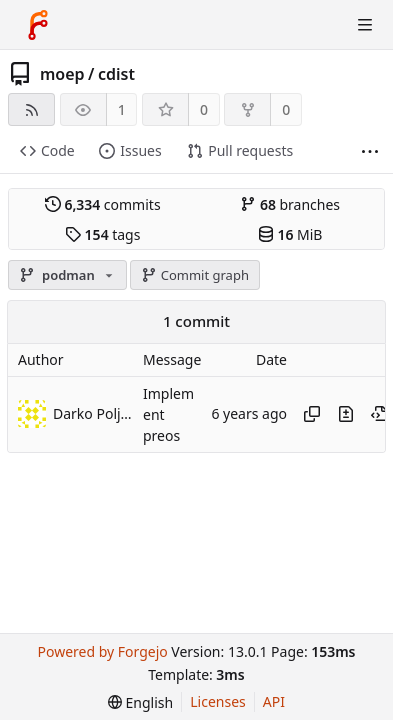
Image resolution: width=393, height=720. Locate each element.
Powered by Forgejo (102, 651)
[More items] (370, 151)
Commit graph (195, 275)
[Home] (38, 25)
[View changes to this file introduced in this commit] (346, 414)
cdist (116, 74)
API (274, 701)
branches (290, 204)
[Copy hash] (312, 414)
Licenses (218, 701)
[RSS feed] (31, 109)
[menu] (140, 702)
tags (102, 234)
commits (103, 204)
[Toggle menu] (365, 25)
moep (62, 74)
